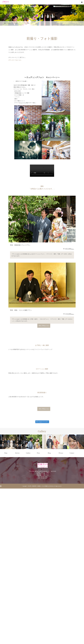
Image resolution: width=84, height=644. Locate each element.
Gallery (28, 610)
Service (17, 610)
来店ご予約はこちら (44, 364)
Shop (6, 610)
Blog (49, 610)
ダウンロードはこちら (15, 60)
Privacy (61, 610)
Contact (72, 610)
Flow (38, 610)
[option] (10, 599)
